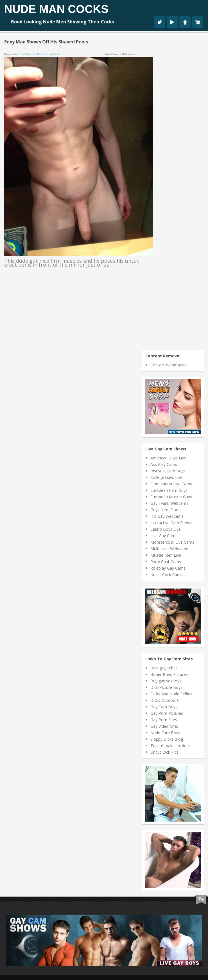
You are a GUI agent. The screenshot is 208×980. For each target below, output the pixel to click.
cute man (25, 54)
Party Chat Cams (166, 562)
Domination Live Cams (171, 484)
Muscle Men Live (166, 555)
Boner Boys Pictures (169, 674)
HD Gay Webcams (167, 516)
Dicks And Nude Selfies (171, 694)
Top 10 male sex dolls (170, 746)
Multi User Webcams (169, 549)
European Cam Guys (169, 490)
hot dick (37, 54)
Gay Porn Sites (164, 720)
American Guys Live (168, 458)
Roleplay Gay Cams (168, 568)
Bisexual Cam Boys (168, 471)
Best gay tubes (164, 668)
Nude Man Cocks (56, 9)
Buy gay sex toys (166, 681)
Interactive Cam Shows (171, 523)
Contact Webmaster (169, 365)
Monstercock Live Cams (172, 542)
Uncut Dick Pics (164, 752)
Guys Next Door (165, 510)
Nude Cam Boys (165, 733)
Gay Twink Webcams (169, 503)
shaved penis (52, 54)
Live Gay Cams (164, 536)
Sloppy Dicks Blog (167, 739)
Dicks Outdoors (165, 700)
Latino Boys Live (166, 529)
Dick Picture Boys (166, 687)
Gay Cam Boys (164, 707)
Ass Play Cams (164, 464)
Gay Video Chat (164, 726)
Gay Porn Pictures (167, 713)
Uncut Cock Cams (167, 575)
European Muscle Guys (171, 497)
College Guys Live (166, 477)
